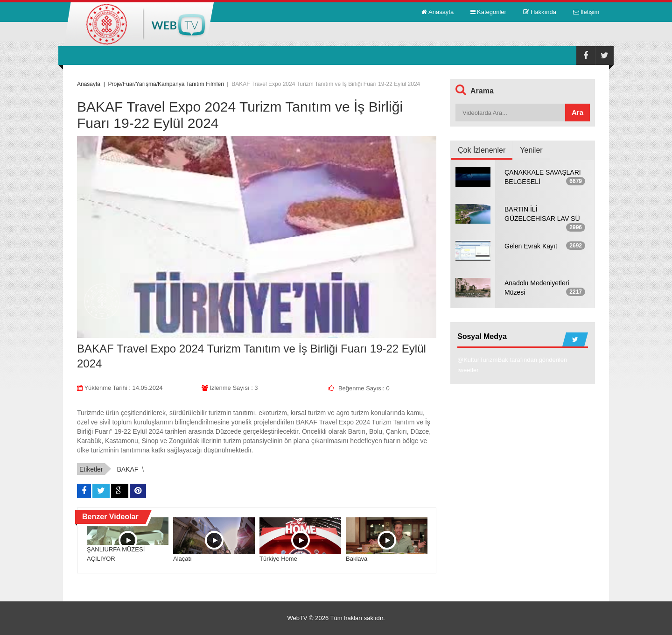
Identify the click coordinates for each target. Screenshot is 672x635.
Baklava (357, 559)
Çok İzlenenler (482, 150)
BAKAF (127, 469)
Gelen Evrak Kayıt (531, 246)
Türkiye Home (278, 559)
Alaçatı (182, 559)
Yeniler (531, 150)
